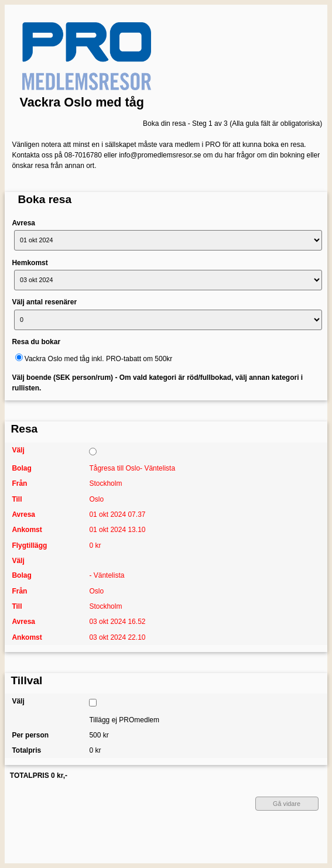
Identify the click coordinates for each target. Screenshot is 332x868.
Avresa (23, 223)
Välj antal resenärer (44, 302)
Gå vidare (287, 804)
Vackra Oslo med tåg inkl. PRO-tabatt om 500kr (99, 359)
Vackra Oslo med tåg (82, 102)
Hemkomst (30, 263)
